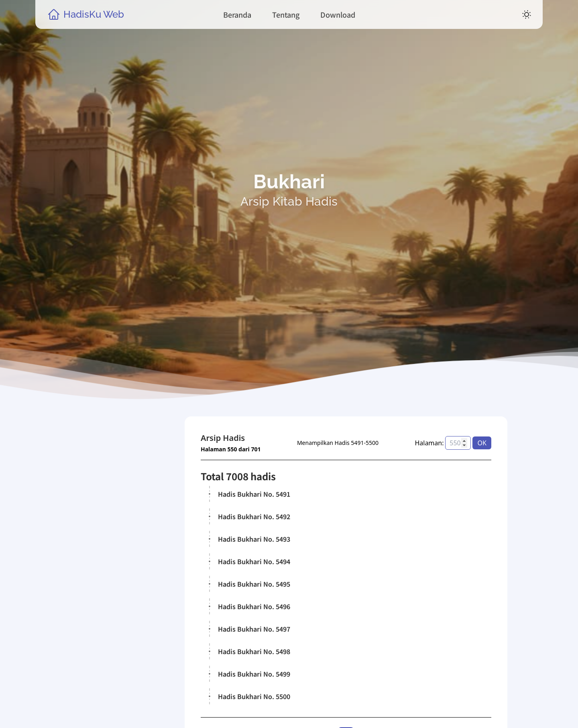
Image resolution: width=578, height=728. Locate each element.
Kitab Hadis (107, 615)
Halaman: (429, 443)
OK (482, 443)
